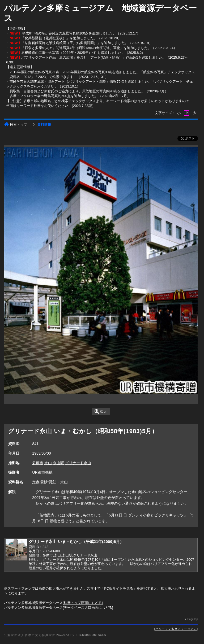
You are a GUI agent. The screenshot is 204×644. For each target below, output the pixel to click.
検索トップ (16, 125)
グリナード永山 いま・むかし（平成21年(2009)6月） (76, 541)
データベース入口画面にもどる (88, 608)
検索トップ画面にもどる (83, 603)
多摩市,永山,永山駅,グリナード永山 (62, 463)
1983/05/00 (41, 453)
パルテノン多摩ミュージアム (176, 629)
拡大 (101, 412)
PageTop (192, 619)
